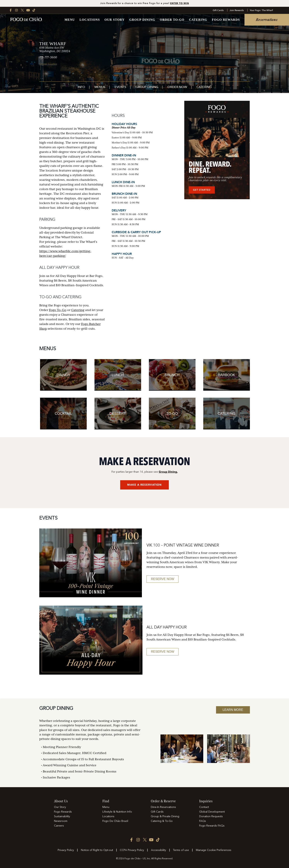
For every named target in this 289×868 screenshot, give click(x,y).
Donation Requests (211, 816)
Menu (70, 20)
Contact (204, 807)
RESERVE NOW (163, 579)
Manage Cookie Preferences (214, 850)
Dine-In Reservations (163, 807)
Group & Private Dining (165, 816)
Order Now (177, 87)
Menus (100, 87)
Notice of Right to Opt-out (97, 850)
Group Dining (142, 20)
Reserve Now (163, 652)
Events (120, 87)
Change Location (48, 64)
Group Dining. (168, 472)
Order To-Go (172, 20)
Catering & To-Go (162, 821)
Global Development (212, 812)
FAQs (203, 821)
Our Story (115, 20)
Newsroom (61, 821)
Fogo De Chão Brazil (115, 821)
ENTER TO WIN (180, 3)
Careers (59, 826)
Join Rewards (237, 10)
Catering (198, 20)
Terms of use (181, 850)
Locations (90, 20)
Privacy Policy (66, 850)
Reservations (267, 20)
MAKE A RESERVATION (144, 485)
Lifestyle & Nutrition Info (117, 812)
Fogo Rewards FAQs (212, 826)
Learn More (233, 710)
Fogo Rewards (226, 20)
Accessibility (159, 850)
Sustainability (62, 816)
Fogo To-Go (58, 310)
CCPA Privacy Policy (132, 850)
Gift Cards (218, 10)
